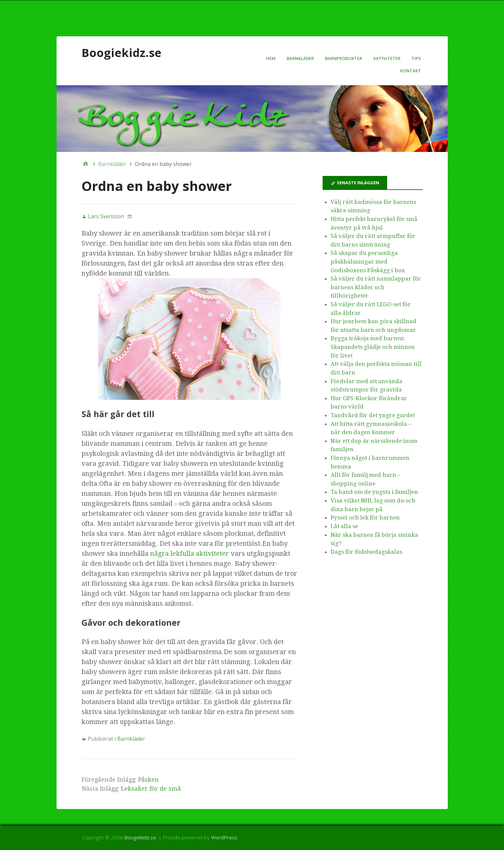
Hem (271, 58)
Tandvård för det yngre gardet (373, 415)
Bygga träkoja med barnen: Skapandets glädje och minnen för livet (373, 347)
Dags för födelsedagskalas (366, 552)
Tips (416, 58)
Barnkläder (300, 58)
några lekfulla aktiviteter (190, 553)
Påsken (148, 780)
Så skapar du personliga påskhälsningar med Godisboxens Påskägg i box (368, 261)
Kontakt (411, 71)
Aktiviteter (387, 58)
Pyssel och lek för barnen (365, 517)
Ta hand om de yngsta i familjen (374, 492)
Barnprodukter (344, 58)
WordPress (224, 837)
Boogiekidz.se (122, 53)
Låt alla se (344, 526)
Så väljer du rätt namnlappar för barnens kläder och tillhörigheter (376, 287)
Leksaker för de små (151, 789)
